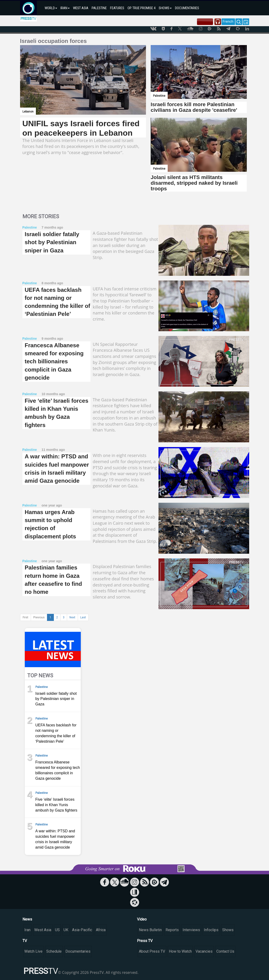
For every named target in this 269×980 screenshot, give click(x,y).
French (228, 21)
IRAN (65, 8)
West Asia (43, 930)
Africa (101, 930)
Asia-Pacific (82, 930)
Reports (172, 930)
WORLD (51, 8)
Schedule (54, 951)
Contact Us (225, 951)
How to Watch (180, 951)
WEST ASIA (81, 8)
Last (83, 617)
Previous (39, 617)
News (27, 919)
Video (142, 919)
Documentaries (78, 951)
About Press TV (152, 951)
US (57, 930)
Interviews (191, 930)
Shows (228, 930)
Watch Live (33, 951)
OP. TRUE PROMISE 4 (141, 8)
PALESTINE (99, 8)
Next (72, 617)
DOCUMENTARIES (187, 8)
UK (66, 930)
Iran (27, 930)
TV (25, 941)
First (26, 617)
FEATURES (117, 8)
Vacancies (204, 951)
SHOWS (165, 8)
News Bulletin (150, 930)
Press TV (145, 941)
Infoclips (211, 930)
